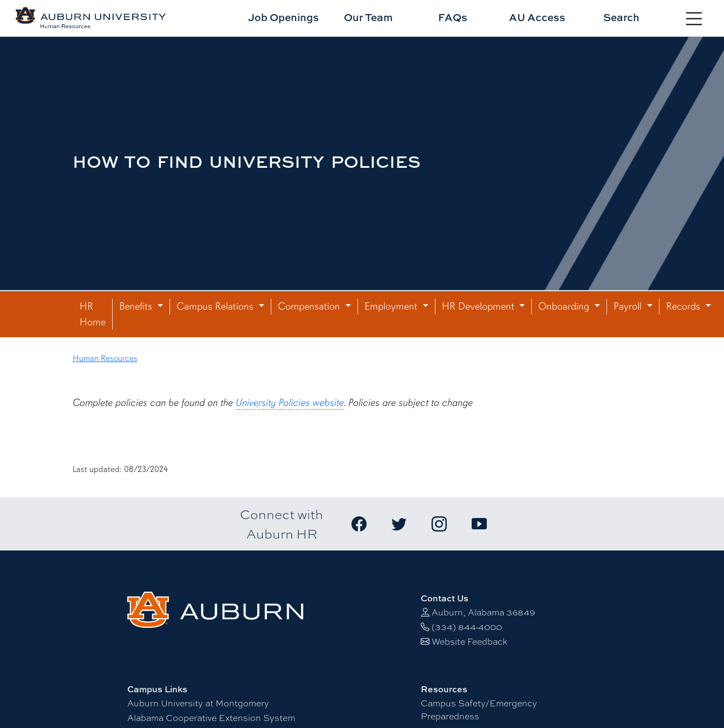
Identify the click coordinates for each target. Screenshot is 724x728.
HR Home (93, 314)
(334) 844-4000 (467, 627)
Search (621, 17)
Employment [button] (392, 306)
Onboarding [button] (565, 306)
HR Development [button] (480, 306)
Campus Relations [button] (216, 306)
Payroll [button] (629, 306)
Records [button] (684, 306)
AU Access (537, 17)
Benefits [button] (137, 306)
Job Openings (283, 17)
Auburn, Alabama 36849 (483, 612)
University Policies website (290, 403)
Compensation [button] (310, 306)
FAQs (453, 17)
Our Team (368, 17)
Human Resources (105, 358)
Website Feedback (469, 642)
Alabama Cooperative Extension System (211, 718)
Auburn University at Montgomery (198, 703)
